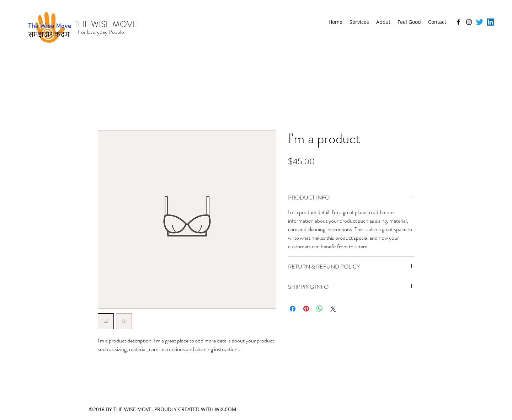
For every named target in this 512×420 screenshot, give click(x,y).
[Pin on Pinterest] (306, 309)
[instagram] (469, 22)
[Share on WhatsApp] (320, 309)
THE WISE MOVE (106, 24)
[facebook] (458, 22)
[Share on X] (333, 309)
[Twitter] (480, 22)
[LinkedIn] (490, 22)
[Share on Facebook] (293, 309)
